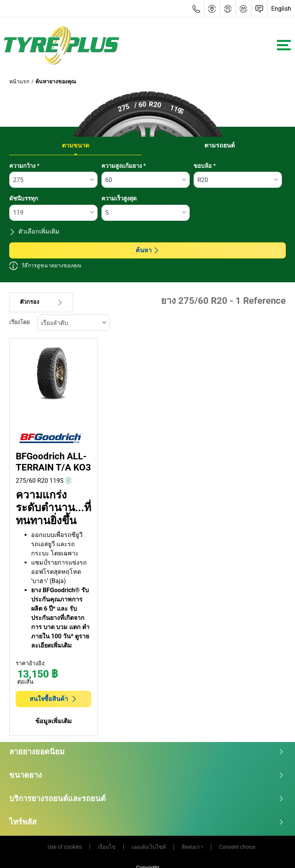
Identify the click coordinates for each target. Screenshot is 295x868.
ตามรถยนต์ (220, 145)
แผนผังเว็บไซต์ (149, 847)
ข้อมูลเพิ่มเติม (54, 721)
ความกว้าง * (24, 166)
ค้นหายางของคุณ (56, 81)
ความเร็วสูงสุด (119, 199)
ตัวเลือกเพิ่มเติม (34, 231)
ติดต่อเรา (192, 847)
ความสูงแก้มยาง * (124, 166)
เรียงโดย (19, 322)
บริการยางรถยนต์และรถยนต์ (147, 798)
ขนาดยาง (147, 775)
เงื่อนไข (107, 847)
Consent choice (237, 847)
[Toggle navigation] (284, 45)
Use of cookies (65, 847)
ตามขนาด (75, 145)
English (281, 9)
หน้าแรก (19, 81)
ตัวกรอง (41, 302)
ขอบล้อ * (205, 166)
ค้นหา (147, 250)
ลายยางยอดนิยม (147, 752)
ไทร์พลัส (147, 822)
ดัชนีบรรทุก (24, 199)
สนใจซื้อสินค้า (53, 699)
